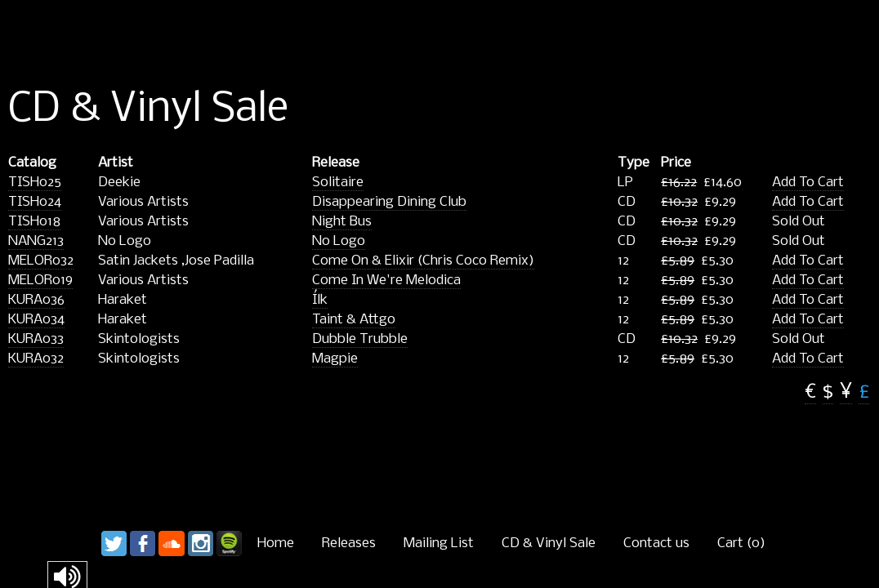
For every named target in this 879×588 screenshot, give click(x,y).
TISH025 (35, 183)
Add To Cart (808, 183)
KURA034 (36, 320)
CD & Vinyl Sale (549, 543)
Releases (349, 543)
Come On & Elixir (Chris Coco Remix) (423, 261)
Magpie (335, 359)
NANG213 (36, 241)
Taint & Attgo (354, 320)
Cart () (741, 543)
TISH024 (35, 202)
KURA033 (36, 339)
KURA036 (36, 300)
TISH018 (34, 222)
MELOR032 (41, 261)
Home (276, 543)
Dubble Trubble (360, 339)
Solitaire (338, 183)
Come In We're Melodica (386, 281)
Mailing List (439, 543)
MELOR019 (40, 281)
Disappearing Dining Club (389, 202)
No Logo (339, 241)
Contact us (656, 543)
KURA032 (36, 359)
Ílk (320, 300)
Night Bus (342, 222)
